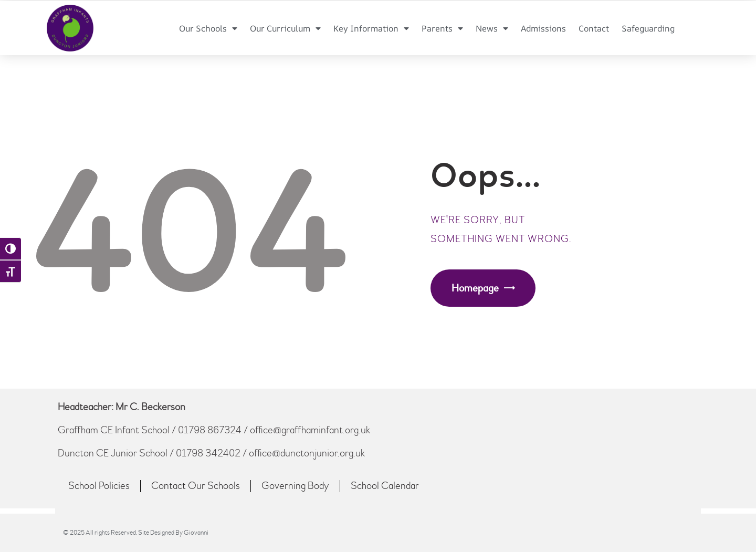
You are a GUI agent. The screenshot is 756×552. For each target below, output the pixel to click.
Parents (442, 28)
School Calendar (385, 486)
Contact (594, 28)
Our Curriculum (285, 28)
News (492, 28)
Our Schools (208, 28)
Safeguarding (648, 28)
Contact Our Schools (196, 486)
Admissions (543, 28)
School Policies (99, 486)
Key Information (371, 28)
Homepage (475, 288)
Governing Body (295, 486)
